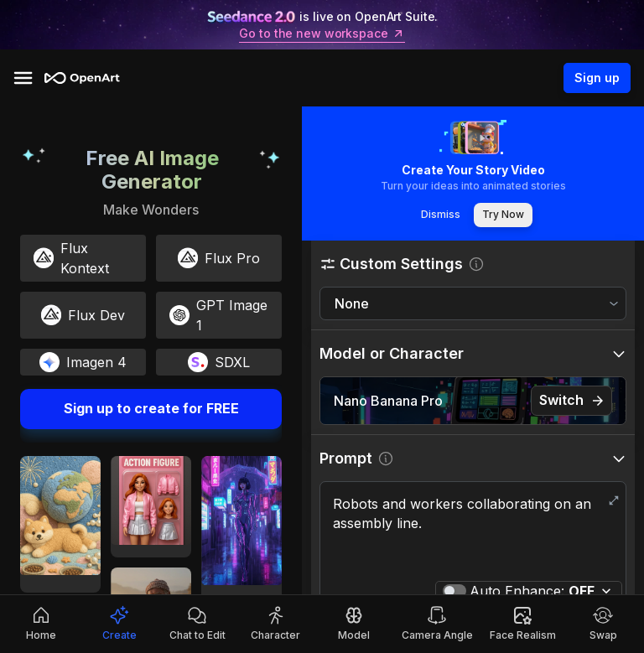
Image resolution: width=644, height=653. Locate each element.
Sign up (597, 78)
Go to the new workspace (322, 34)
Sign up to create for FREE (151, 409)
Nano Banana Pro (388, 401)
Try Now (503, 215)
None (352, 303)
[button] (473, 264)
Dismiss (440, 215)
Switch (571, 400)
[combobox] (473, 304)
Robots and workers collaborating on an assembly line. (473, 533)
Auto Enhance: (532, 591)
